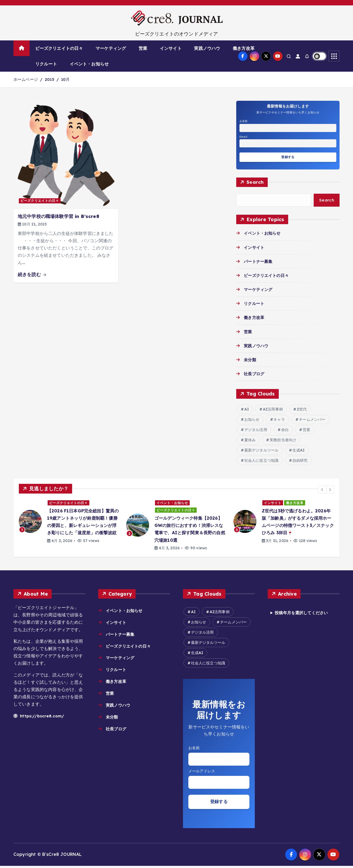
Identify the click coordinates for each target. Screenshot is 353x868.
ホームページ (26, 79)
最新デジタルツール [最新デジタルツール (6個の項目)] (261, 451)
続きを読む (32, 274)
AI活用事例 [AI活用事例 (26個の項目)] (273, 410)
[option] (69, 522)
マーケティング (111, 48)
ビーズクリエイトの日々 (59, 48)
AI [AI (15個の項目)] (247, 410)
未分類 (250, 360)
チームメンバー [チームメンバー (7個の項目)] (312, 420)
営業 (143, 48)
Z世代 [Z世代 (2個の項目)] (302, 410)
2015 (50, 79)
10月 (65, 79)
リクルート (46, 64)
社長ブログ (255, 374)
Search (255, 182)
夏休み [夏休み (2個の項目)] (250, 441)
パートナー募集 (259, 262)
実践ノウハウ (207, 48)
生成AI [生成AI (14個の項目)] (299, 451)
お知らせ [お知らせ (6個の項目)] (252, 420)
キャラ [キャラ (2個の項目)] (279, 420)
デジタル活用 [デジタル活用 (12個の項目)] (256, 430)
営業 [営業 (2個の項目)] (306, 430)
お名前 (243, 121)
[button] (322, 490)
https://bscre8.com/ (40, 716)
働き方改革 (244, 48)
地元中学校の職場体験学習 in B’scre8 (59, 216)
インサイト (171, 48)
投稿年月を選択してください (303, 614)
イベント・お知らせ (89, 64)
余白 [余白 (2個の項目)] (285, 430)
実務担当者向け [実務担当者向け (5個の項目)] (283, 441)
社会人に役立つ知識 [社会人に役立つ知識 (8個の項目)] (261, 461)
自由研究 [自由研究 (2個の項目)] (300, 461)
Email (243, 137)
